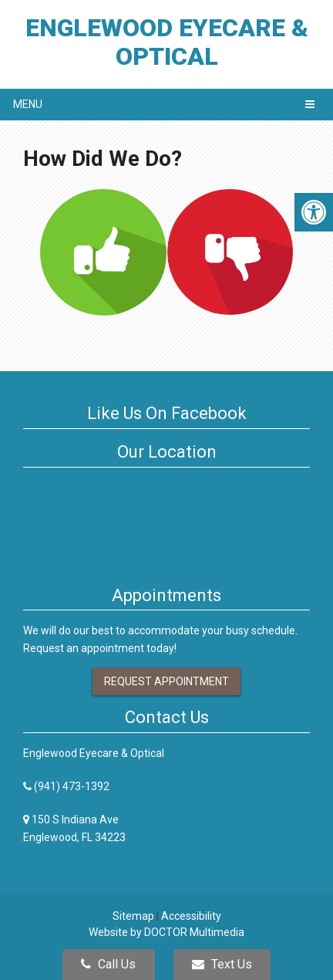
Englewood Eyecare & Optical (167, 42)
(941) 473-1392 (72, 786)
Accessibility (191, 916)
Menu (28, 104)
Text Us (222, 964)
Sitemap (133, 916)
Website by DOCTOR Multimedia (166, 932)
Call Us (108, 964)
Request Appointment (166, 681)
